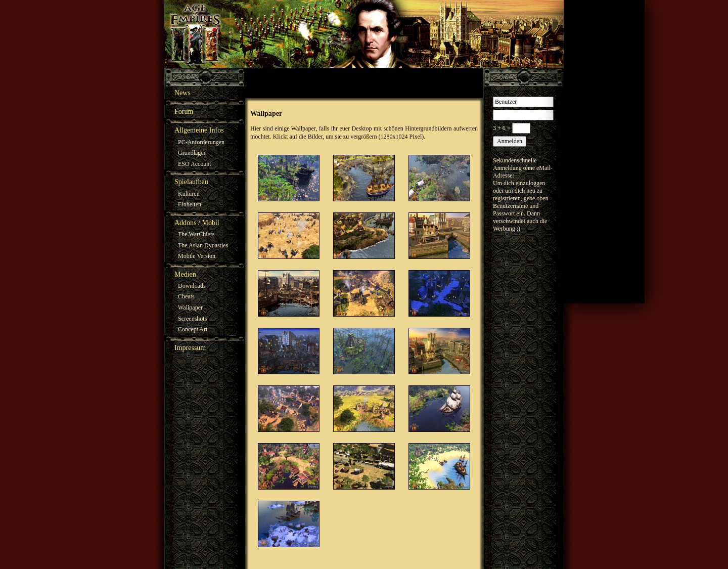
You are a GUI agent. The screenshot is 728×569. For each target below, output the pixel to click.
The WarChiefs (196, 234)
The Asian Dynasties (203, 245)
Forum (184, 112)
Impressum (190, 348)
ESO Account (195, 164)
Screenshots (192, 319)
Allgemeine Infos (199, 130)
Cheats (186, 296)
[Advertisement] (604, 152)
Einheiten (190, 204)
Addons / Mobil (197, 223)
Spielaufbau (191, 182)
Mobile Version (197, 256)
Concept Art (193, 329)
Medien (185, 274)
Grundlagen (192, 153)
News (183, 93)
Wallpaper (190, 308)
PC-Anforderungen (201, 142)
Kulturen (189, 194)
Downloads (192, 286)
